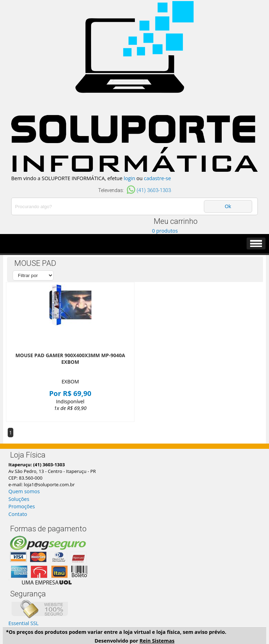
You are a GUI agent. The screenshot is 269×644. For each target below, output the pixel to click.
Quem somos (24, 491)
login (129, 178)
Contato (18, 514)
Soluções (19, 499)
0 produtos (165, 231)
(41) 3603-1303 (154, 190)
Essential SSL (23, 623)
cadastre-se (157, 178)
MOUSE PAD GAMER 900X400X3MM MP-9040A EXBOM (70, 359)
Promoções (22, 506)
